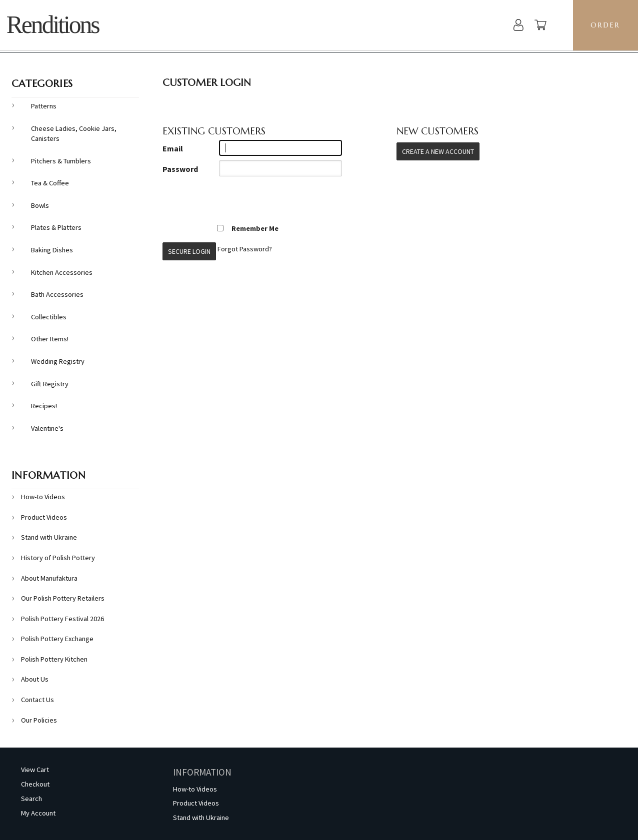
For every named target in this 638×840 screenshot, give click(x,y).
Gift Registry (50, 384)
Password (180, 169)
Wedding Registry (58, 361)
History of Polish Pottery (58, 558)
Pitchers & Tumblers (61, 161)
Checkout (35, 784)
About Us (35, 679)
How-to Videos (43, 497)
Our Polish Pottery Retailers (63, 598)
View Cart (35, 770)
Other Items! (50, 339)
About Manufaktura (49, 578)
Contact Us (37, 700)
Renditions (53, 25)
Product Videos (44, 517)
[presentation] (238, 200)
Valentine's (47, 428)
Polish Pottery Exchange (57, 639)
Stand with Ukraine (49, 537)
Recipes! (44, 406)
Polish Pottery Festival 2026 (62, 619)
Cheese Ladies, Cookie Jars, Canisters (74, 134)
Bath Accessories (57, 294)
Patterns (44, 106)
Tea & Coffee (50, 183)
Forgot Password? (245, 249)
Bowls (40, 205)
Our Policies (39, 720)
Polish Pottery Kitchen (54, 659)
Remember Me (247, 228)
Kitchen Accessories (62, 272)
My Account (38, 813)
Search (31, 799)
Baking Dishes (52, 250)
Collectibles (49, 317)
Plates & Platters (56, 227)
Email (173, 148)
